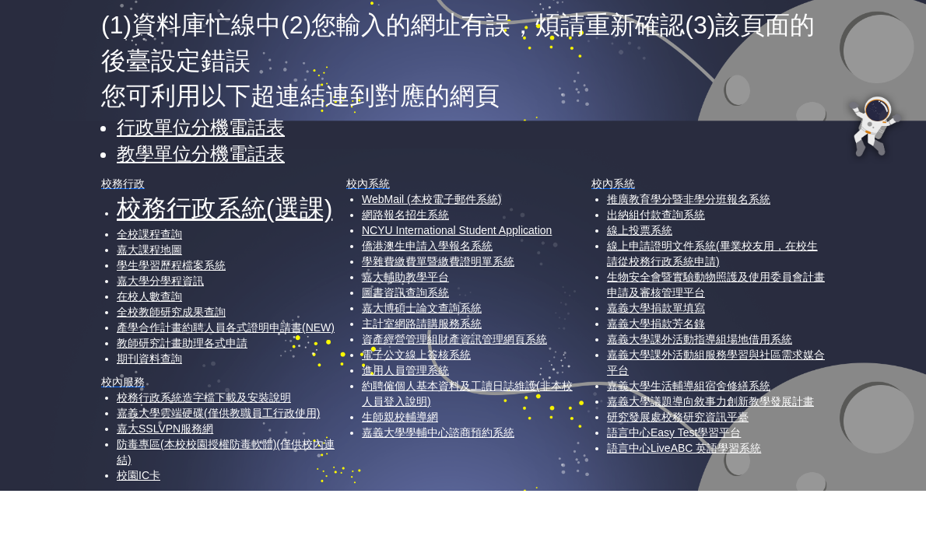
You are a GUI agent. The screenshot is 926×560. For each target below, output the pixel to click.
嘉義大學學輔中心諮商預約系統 (438, 432)
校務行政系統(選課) (224, 208)
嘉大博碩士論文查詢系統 (422, 308)
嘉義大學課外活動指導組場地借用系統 (700, 339)
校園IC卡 (139, 475)
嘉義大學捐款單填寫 (656, 308)
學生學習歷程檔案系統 (171, 265)
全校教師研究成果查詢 (171, 312)
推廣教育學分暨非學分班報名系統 (689, 199)
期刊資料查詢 (149, 359)
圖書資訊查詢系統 (405, 292)
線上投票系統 (640, 230)
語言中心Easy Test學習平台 (674, 432)
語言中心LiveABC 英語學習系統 (684, 448)
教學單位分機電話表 (201, 154)
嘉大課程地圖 (149, 250)
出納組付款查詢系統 (656, 215)
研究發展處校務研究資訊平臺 (678, 417)
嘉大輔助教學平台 (405, 277)
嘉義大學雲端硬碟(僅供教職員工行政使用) (218, 413)
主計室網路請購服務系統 (422, 324)
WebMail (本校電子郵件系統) (431, 199)
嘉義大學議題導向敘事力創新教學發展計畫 (710, 401)
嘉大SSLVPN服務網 (165, 429)
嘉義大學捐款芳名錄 (656, 324)
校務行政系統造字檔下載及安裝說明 (204, 397)
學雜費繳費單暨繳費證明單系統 (438, 261)
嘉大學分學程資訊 (160, 281)
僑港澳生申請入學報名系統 (427, 246)
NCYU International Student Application (457, 230)
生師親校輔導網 (400, 417)
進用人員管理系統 (405, 370)
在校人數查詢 (149, 296)
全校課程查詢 (149, 234)
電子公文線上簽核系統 (416, 355)
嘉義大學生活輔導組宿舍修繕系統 (689, 386)
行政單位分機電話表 (201, 127)
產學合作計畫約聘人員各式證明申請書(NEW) (226, 327)
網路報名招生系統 (405, 215)
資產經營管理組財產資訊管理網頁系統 (454, 339)
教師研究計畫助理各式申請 (182, 343)
